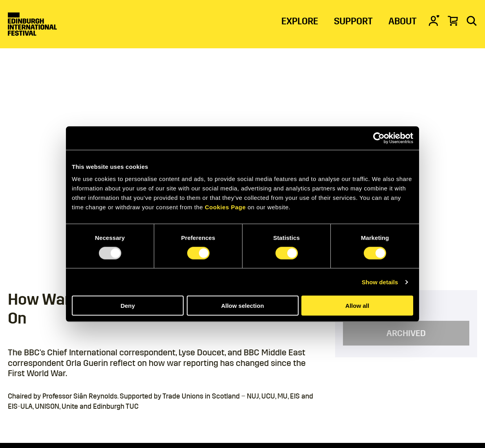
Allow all (357, 306)
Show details (380, 282)
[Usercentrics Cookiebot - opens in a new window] (379, 138)
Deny (128, 306)
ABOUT (403, 21)
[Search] (472, 20)
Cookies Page (225, 207)
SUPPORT (353, 21)
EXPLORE (300, 21)
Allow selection (242, 306)
